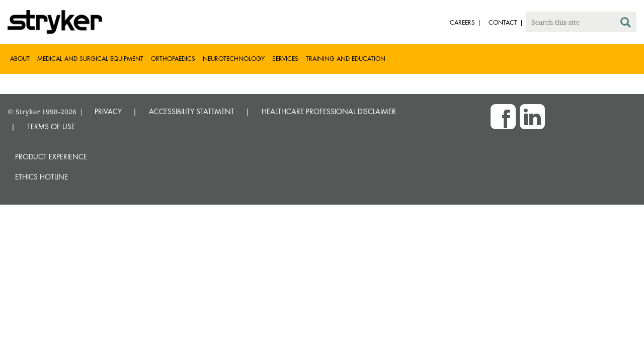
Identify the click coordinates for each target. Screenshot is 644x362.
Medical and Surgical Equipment (90, 59)
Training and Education (346, 59)
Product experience (51, 157)
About (20, 59)
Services (285, 59)
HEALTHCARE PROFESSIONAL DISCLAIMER (329, 111)
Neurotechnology (234, 59)
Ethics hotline (42, 177)
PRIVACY (108, 111)
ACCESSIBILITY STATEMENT (192, 111)
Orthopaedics (173, 59)
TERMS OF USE (51, 126)
